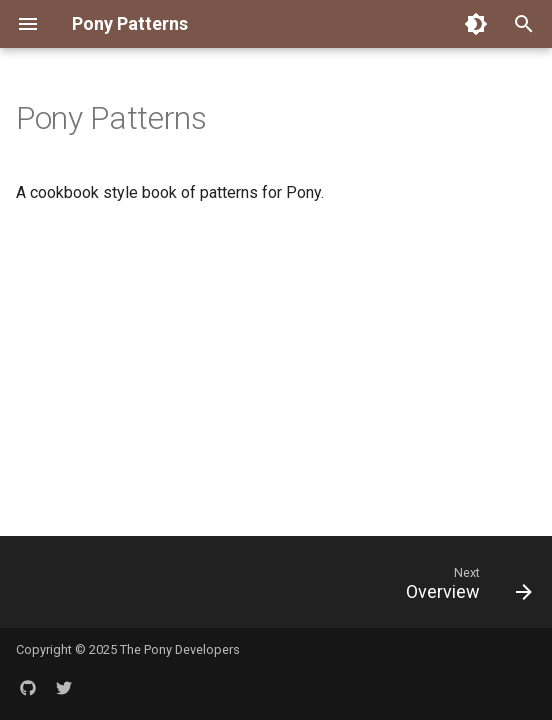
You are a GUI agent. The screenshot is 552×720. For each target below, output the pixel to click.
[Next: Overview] (465, 588)
